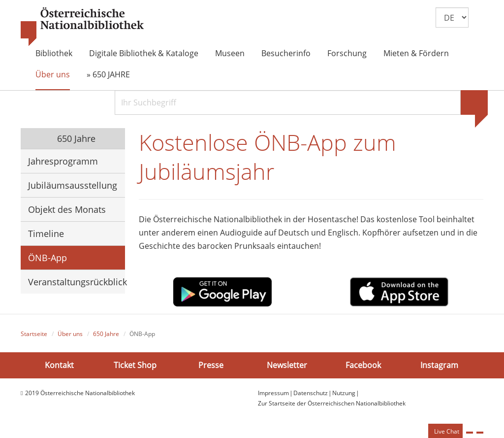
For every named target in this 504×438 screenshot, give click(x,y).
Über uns (53, 74)
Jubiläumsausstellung (73, 185)
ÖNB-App (47, 258)
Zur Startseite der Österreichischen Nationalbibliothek (332, 403)
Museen (230, 53)
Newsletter (287, 365)
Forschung (347, 53)
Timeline (46, 234)
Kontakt (59, 365)
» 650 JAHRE (108, 74)
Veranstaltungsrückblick (77, 282)
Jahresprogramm (63, 161)
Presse (211, 365)
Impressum (273, 393)
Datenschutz (311, 393)
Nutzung (344, 393)
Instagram (439, 365)
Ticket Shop (135, 365)
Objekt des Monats (67, 209)
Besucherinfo (286, 53)
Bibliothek (54, 53)
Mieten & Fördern (416, 53)
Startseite (34, 334)
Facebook (363, 365)
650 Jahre (75, 138)
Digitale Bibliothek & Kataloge (144, 53)
